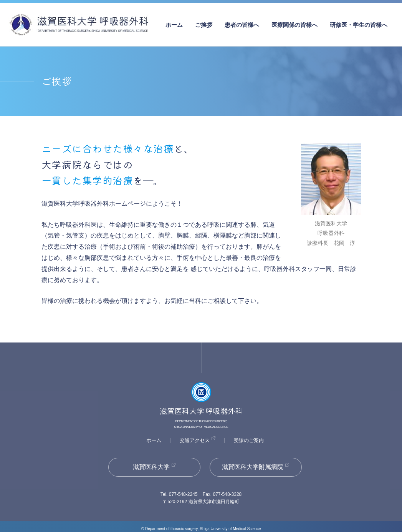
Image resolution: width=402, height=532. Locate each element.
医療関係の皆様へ (294, 25)
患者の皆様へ (242, 25)
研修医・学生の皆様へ (359, 25)
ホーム (174, 25)
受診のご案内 (249, 440)
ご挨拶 (204, 25)
